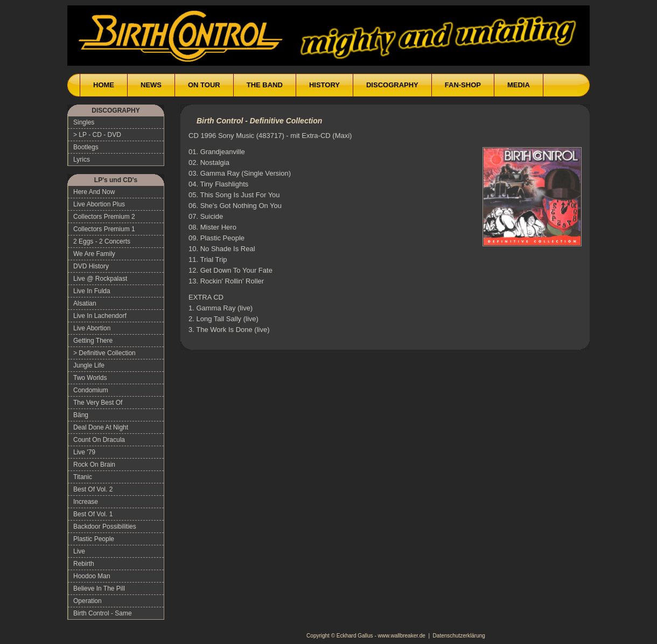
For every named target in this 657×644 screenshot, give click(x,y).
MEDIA (519, 85)
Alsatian (85, 303)
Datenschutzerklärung (459, 636)
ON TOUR (204, 85)
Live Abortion (92, 328)
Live (79, 551)
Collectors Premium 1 (104, 229)
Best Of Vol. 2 (93, 489)
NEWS (151, 85)
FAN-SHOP (463, 85)
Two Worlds (90, 378)
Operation (88, 601)
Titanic (83, 477)
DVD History (91, 266)
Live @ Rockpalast (100, 279)
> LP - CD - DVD (97, 135)
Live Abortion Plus (99, 204)
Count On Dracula (99, 440)
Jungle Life (89, 365)
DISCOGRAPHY (392, 85)
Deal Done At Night (101, 427)
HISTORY (324, 85)
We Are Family (94, 254)
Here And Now (94, 192)
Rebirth (84, 564)
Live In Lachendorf (100, 316)
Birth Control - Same (103, 613)
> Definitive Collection (104, 353)
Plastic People (94, 539)
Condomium (91, 390)
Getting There (93, 341)
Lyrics (82, 160)
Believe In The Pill (99, 588)
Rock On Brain (94, 465)
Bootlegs (86, 147)
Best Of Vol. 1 (93, 514)
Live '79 (84, 452)
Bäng (81, 415)
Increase (86, 502)
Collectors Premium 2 (104, 217)
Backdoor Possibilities (105, 527)
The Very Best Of (98, 403)
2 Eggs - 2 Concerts (102, 241)
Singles (84, 122)
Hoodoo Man (92, 576)
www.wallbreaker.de (402, 636)
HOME (104, 85)
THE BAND (265, 85)
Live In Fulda (92, 291)
